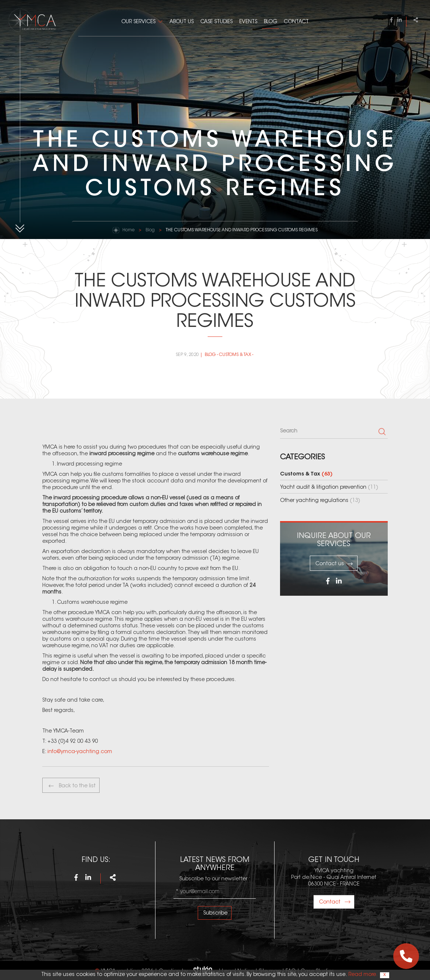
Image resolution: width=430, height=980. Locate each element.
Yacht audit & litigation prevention (329, 488)
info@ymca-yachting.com (80, 752)
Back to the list (72, 786)
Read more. (363, 975)
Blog (270, 22)
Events (248, 22)
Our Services (138, 22)
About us (182, 22)
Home (128, 230)
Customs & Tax (235, 355)
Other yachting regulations (320, 501)
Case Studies (216, 22)
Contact (296, 22)
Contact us (334, 564)
